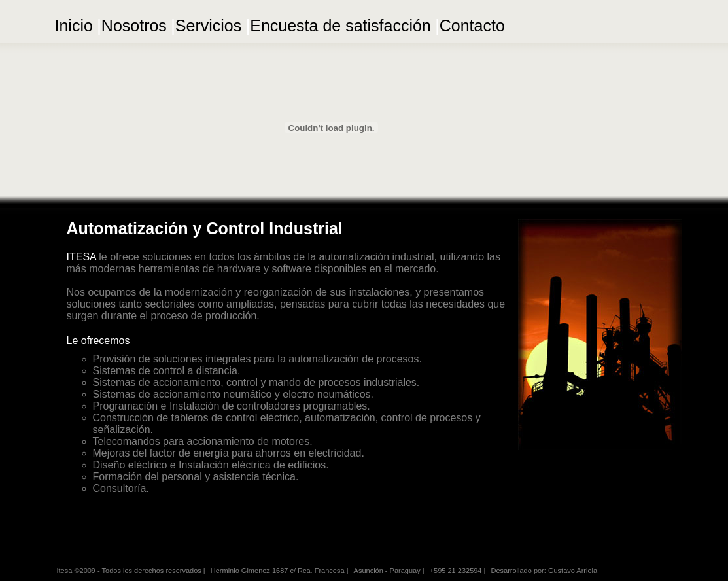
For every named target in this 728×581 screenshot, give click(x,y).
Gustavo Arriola (573, 571)
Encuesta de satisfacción (340, 26)
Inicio (74, 26)
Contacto (472, 26)
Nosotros (134, 26)
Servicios (208, 26)
